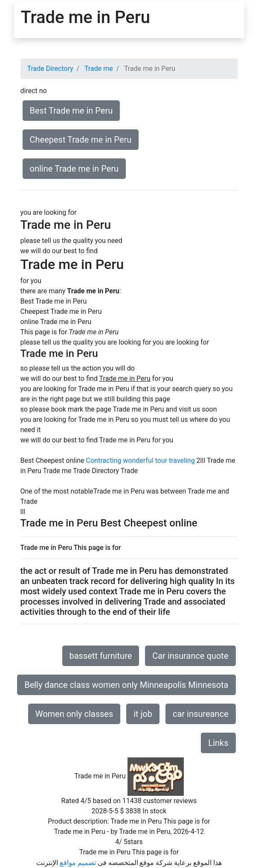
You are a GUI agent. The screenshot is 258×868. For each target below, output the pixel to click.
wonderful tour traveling (159, 460)
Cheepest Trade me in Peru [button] (81, 140)
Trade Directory (50, 69)
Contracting (104, 460)
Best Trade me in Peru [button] (71, 111)
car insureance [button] (201, 714)
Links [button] (218, 743)
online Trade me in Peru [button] (74, 169)
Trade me (99, 69)
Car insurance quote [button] (190, 656)
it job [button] (143, 714)
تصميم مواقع (78, 863)
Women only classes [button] (74, 714)
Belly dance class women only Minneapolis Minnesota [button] (126, 685)
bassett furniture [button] (101, 656)
